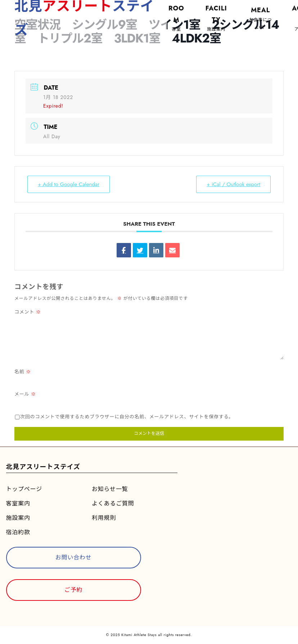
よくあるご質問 (113, 503)
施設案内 (18, 518)
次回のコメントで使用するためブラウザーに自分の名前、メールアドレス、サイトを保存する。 (127, 417)
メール (25, 394)
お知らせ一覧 (110, 489)
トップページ (24, 489)
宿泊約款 (18, 532)
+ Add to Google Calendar (69, 184)
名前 (23, 372)
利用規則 (104, 518)
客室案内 (18, 503)
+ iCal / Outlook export (233, 184)
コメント (28, 312)
